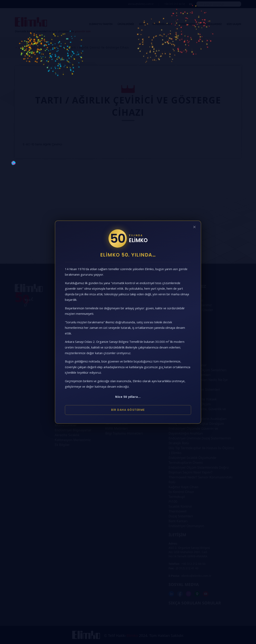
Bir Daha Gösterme (128, 410)
